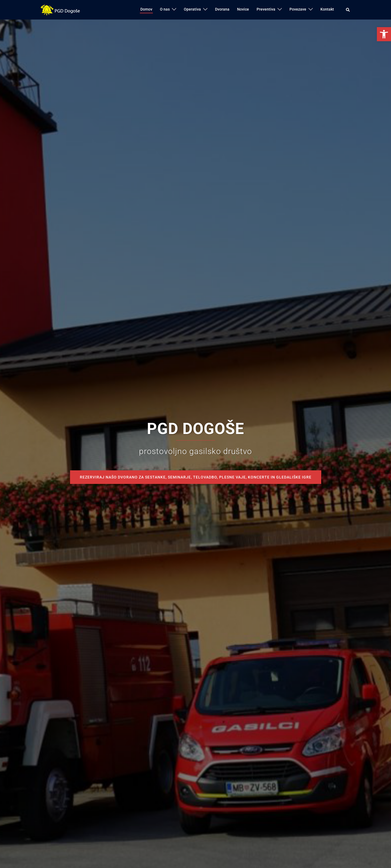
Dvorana (222, 9)
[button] (384, 34)
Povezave (298, 9)
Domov (146, 9)
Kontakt (327, 9)
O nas (165, 9)
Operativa (192, 9)
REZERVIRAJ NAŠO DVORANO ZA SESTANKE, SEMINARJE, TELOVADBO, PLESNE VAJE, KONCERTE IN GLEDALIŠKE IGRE (196, 477)
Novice (243, 9)
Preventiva (266, 9)
